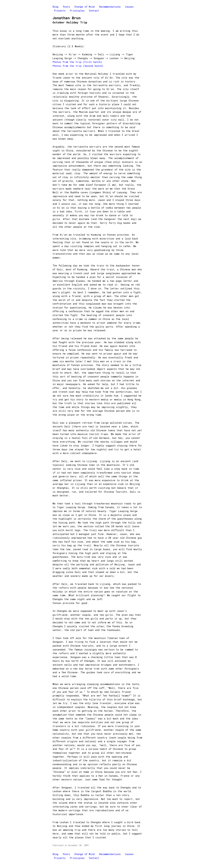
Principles (77, 11)
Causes (129, 7)
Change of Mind (85, 7)
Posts (66, 7)
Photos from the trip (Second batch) (78, 66)
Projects (60, 11)
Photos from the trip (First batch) (77, 62)
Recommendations (110, 7)
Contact (94, 11)
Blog (55, 7)
